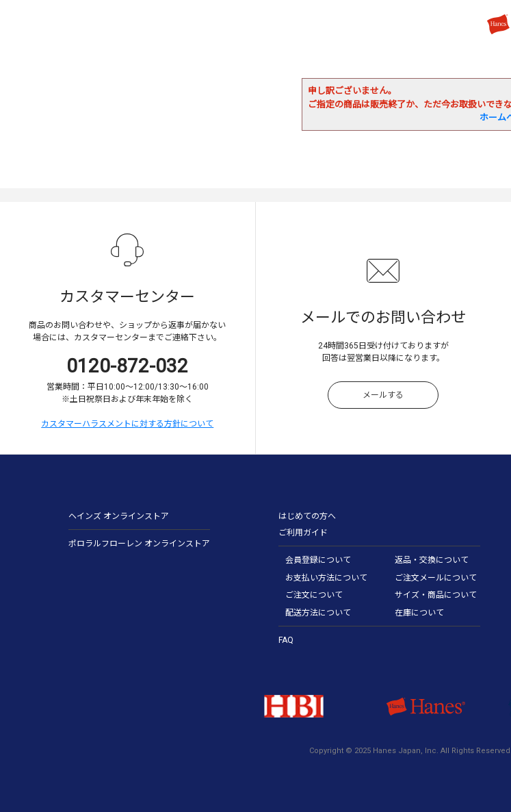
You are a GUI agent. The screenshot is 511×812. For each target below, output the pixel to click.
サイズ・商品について (436, 595)
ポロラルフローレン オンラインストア (139, 544)
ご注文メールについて (436, 578)
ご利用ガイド (303, 533)
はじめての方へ (307, 516)
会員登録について (318, 560)
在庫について (419, 613)
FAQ (286, 640)
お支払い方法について (326, 578)
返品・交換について (432, 560)
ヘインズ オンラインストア (119, 516)
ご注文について (314, 595)
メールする (383, 395)
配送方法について (318, 613)
